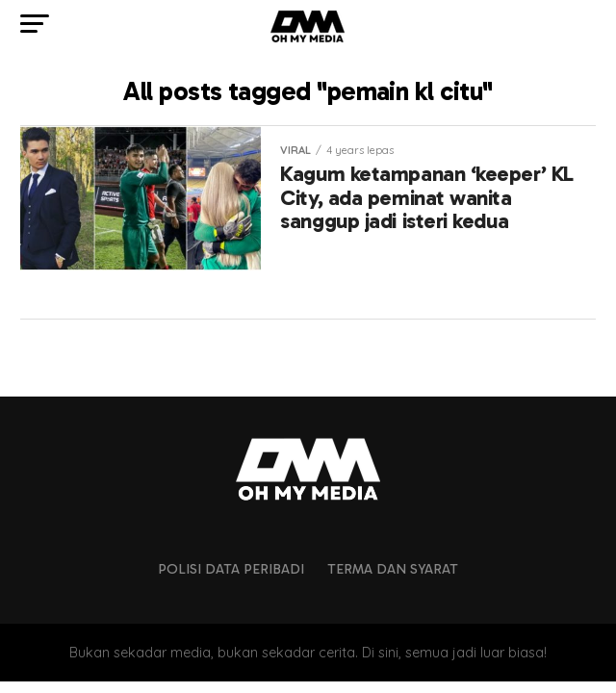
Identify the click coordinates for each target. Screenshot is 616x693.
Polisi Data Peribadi (231, 569)
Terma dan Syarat (393, 569)
